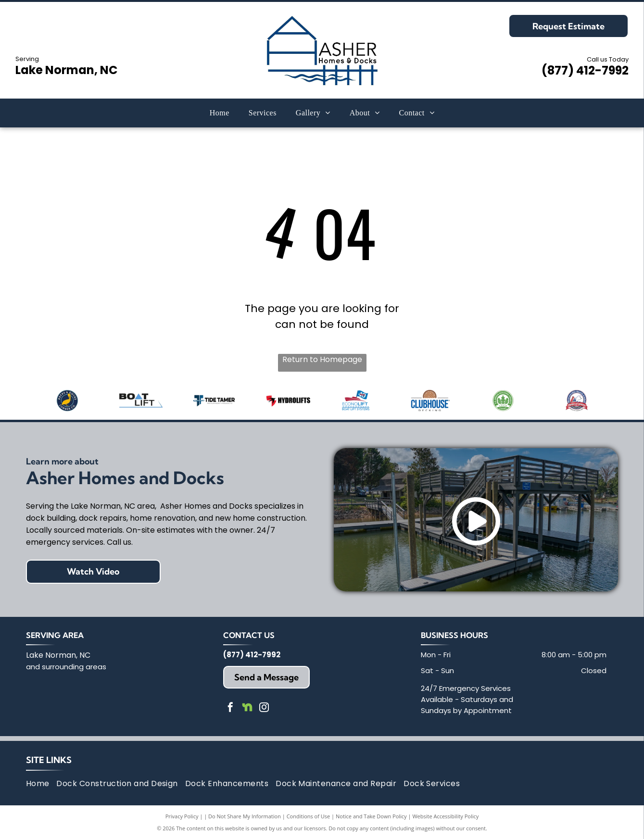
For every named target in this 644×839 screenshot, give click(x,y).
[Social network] (247, 708)
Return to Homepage (322, 359)
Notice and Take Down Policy (371, 816)
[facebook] (230, 708)
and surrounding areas (66, 667)
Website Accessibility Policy (445, 816)
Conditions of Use (309, 816)
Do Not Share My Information (245, 816)
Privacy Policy (182, 816)
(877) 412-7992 (585, 70)
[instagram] (264, 708)
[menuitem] (220, 113)
